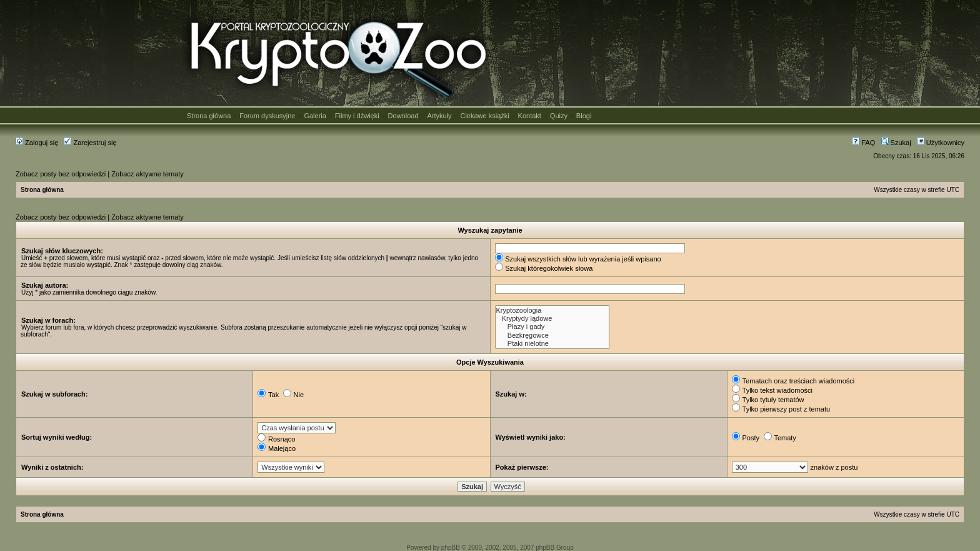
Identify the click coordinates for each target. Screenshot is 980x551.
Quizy (559, 116)
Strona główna (209, 116)
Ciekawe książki (484, 116)
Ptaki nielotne (552, 344)
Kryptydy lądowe (552, 319)
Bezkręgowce (552, 336)
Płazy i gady (552, 327)
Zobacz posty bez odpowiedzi (61, 174)
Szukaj (896, 143)
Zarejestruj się (90, 143)
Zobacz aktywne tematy (147, 174)
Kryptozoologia (552, 311)
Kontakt (530, 116)
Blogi (584, 116)
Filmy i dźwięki (357, 116)
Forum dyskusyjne (267, 116)
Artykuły (439, 116)
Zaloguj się (37, 143)
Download (403, 116)
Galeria (315, 116)
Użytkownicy (941, 143)
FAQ (863, 143)
